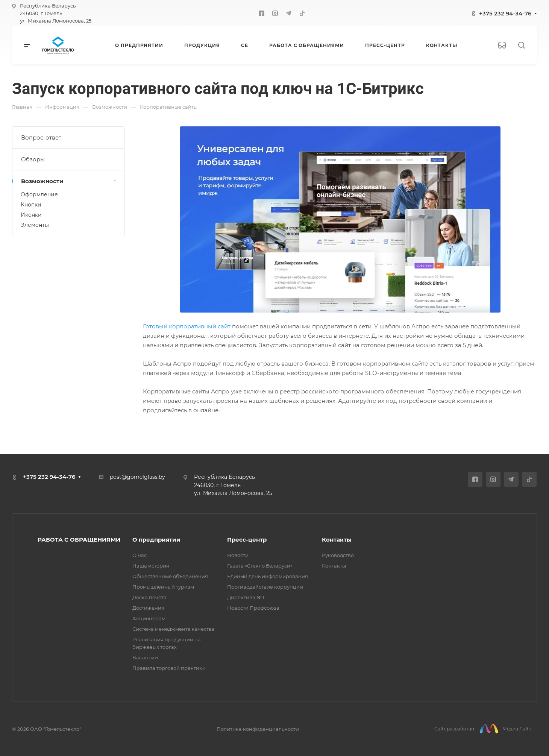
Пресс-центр (247, 540)
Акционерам (149, 618)
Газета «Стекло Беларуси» (260, 566)
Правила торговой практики (169, 668)
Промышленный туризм (163, 587)
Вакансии (145, 657)
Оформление (39, 194)
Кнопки (31, 205)
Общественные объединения (170, 576)
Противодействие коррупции (265, 587)
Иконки (31, 215)
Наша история (151, 566)
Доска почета (149, 597)
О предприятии (156, 540)
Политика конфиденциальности (258, 729)
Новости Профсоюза (253, 608)
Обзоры (33, 159)
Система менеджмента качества (174, 629)
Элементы (35, 225)
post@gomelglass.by (137, 477)
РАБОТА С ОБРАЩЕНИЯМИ (79, 540)
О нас (140, 555)
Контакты (337, 540)
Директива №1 (246, 597)
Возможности (69, 181)
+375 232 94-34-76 (505, 13)
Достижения (148, 608)
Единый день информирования (268, 576)
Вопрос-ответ (41, 137)
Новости (238, 555)
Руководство (338, 555)
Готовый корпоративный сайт (187, 326)
